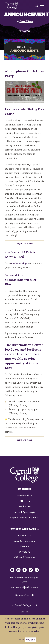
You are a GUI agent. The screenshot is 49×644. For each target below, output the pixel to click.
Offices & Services (25, 558)
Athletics (25, 501)
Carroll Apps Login (25, 512)
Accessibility (24, 496)
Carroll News (26, 22)
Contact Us (24, 536)
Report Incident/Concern (24, 518)
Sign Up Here (25, 244)
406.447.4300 (31, 587)
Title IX (25, 612)
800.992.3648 (18, 587)
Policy (21, 640)
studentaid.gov (20, 264)
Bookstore (25, 507)
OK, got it (31, 640)
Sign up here (24, 440)
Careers (25, 547)
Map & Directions (24, 541)
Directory (24, 552)
